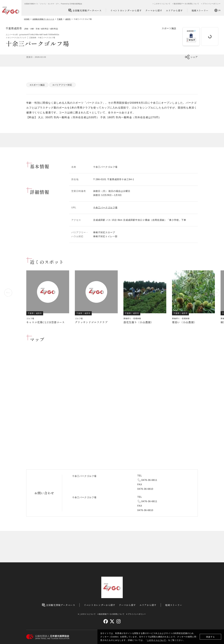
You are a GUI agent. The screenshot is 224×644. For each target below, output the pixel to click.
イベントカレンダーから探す (126, 10)
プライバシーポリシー (211, 4)
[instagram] (118, 621)
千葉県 (60, 19)
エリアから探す (174, 10)
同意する (210, 637)
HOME (27, 19)
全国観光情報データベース (85, 10)
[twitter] (112, 621)
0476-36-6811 (149, 480)
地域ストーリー (200, 10)
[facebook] (106, 621)
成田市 (68, 19)
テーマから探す (154, 10)
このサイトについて (156, 640)
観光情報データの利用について (186, 4)
